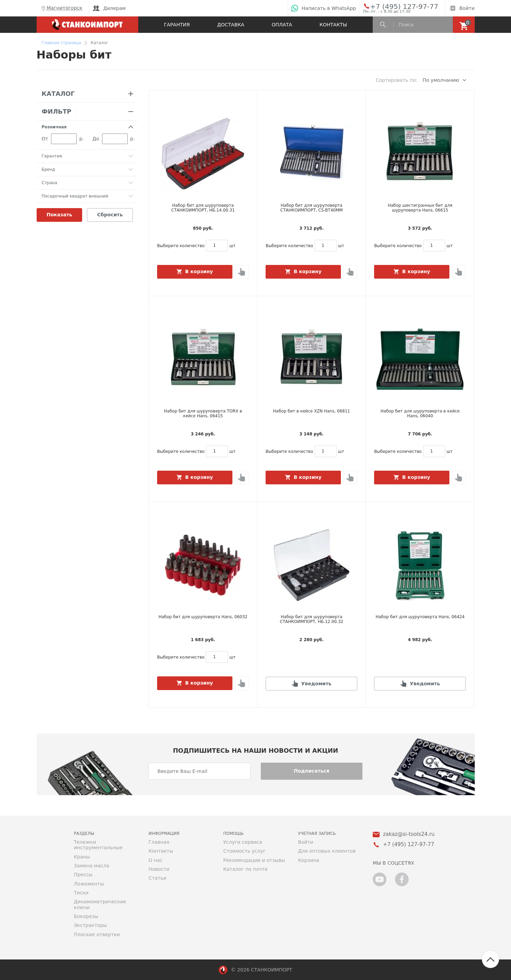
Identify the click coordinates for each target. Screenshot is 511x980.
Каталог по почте (245, 869)
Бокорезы (86, 916)
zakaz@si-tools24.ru (409, 834)
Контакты (333, 25)
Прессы (83, 875)
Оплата (282, 25)
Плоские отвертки (97, 934)
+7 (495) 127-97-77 (397, 6)
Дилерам (109, 8)
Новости (159, 869)
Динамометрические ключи (100, 904)
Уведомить (316, 684)
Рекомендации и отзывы (254, 860)
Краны (82, 857)
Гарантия (177, 25)
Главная (159, 842)
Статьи (157, 878)
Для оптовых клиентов (327, 851)
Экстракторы (91, 925)
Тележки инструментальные (98, 845)
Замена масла (92, 866)
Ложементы (89, 884)
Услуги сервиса (242, 842)
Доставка (231, 25)
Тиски (81, 893)
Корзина (309, 860)
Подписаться (311, 771)
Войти (462, 8)
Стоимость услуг (244, 851)
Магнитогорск (61, 8)
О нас (156, 860)
